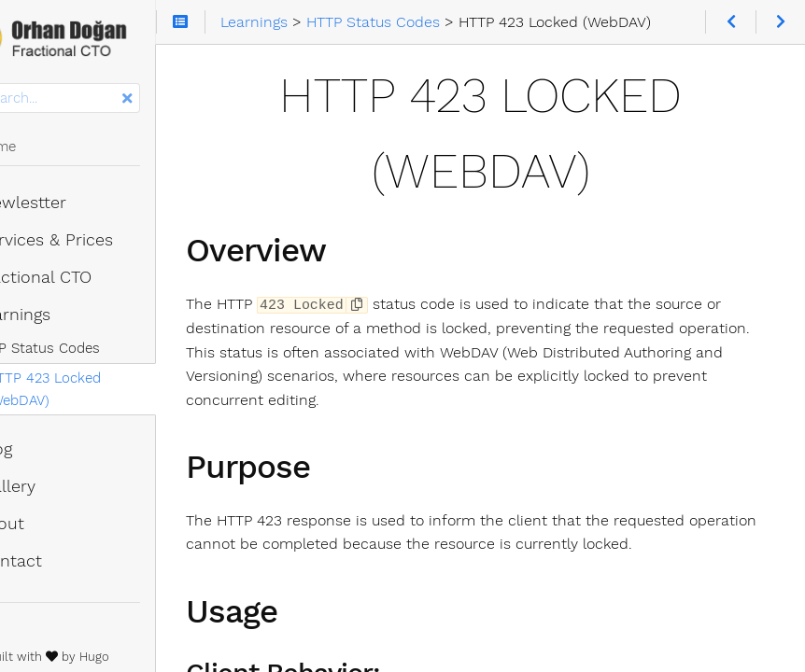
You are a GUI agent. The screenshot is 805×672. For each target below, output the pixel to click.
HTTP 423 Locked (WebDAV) (102, 389)
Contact (58, 561)
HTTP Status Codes (94, 348)
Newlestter (70, 203)
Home (45, 147)
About (49, 524)
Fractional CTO (83, 277)
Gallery (55, 486)
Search (16, 84)
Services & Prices (93, 240)
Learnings (62, 315)
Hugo (153, 657)
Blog (43, 449)
